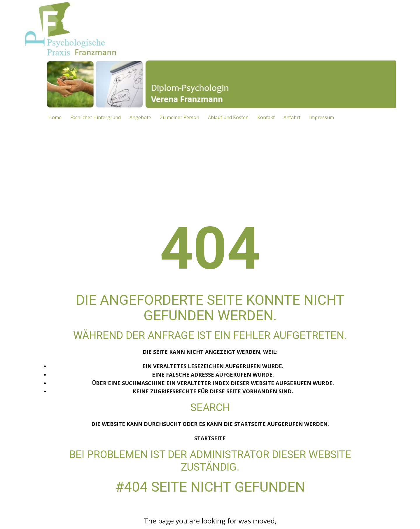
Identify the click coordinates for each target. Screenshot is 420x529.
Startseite (210, 438)
